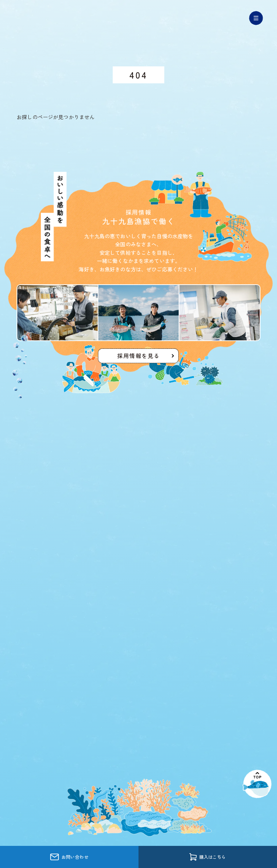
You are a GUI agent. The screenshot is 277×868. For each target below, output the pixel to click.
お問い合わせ (69, 857)
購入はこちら (208, 857)
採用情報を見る (138, 356)
